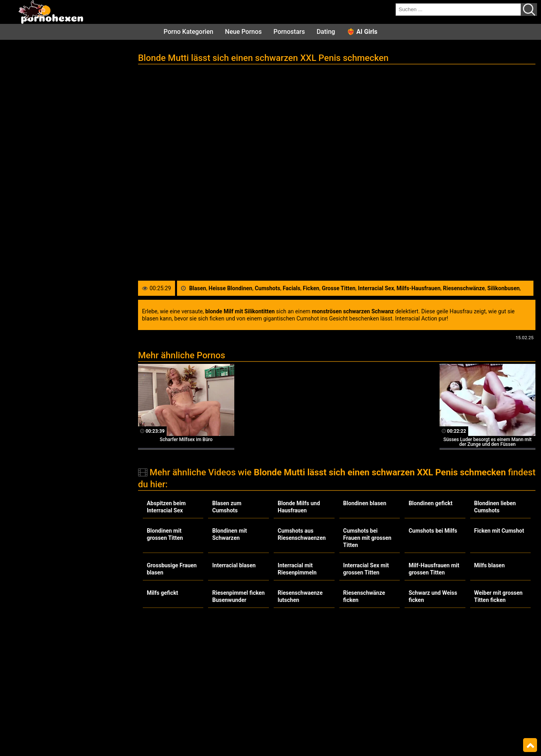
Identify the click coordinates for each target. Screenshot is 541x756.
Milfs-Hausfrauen (418, 288)
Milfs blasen (489, 565)
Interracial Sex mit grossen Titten (366, 569)
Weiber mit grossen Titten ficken (498, 596)
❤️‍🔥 (362, 32)
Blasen (198, 288)
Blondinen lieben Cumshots (495, 507)
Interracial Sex (376, 288)
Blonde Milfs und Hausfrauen (299, 507)
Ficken (311, 288)
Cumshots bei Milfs (433, 531)
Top (530, 745)
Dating (326, 32)
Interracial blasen (234, 565)
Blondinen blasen (365, 503)
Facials (292, 288)
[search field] (458, 10)
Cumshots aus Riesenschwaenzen (302, 534)
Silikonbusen (503, 288)
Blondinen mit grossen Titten (165, 534)
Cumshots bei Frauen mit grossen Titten (367, 538)
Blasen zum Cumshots (227, 507)
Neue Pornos (243, 32)
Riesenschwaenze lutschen (300, 596)
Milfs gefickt (162, 593)
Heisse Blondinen (230, 288)
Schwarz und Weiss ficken (433, 596)
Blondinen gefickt (430, 503)
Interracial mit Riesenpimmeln (297, 569)
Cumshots (267, 288)
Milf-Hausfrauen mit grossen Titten (434, 569)
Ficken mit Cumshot (499, 531)
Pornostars (289, 32)
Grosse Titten (339, 288)
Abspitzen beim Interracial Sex (166, 507)
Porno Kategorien (188, 32)
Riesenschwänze (464, 288)
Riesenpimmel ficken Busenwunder (238, 596)
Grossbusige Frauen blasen (172, 569)
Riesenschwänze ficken (364, 596)
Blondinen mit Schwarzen (229, 534)
